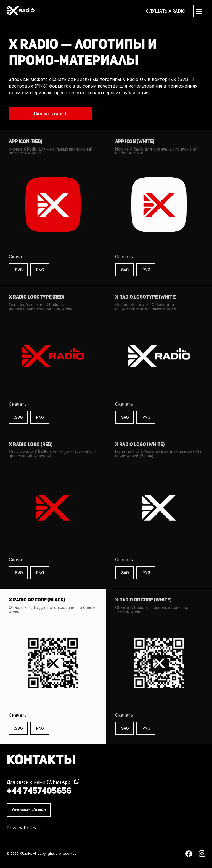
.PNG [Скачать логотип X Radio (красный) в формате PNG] (40, 417)
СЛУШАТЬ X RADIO (165, 11)
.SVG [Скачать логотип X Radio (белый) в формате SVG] (125, 417)
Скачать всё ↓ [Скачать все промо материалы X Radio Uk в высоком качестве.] (51, 114)
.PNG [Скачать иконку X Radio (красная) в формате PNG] (40, 270)
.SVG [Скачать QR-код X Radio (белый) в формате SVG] (125, 728)
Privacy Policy (22, 828)
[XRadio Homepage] (21, 11)
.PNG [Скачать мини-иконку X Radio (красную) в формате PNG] (40, 573)
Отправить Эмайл (29, 810)
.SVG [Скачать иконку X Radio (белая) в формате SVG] (125, 270)
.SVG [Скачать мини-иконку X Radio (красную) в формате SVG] (18, 573)
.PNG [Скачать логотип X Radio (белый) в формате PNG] (146, 417)
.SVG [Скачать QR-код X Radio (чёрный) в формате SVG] (18, 728)
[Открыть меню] (199, 11)
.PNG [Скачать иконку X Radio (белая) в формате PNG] (146, 270)
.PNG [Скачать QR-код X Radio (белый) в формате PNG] (146, 728)
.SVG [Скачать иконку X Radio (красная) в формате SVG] (18, 270)
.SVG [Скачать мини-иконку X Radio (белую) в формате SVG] (125, 573)
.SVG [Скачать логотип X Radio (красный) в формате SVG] (18, 417)
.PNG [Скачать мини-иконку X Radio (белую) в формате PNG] (146, 573)
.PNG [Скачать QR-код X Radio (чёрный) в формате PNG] (40, 728)
